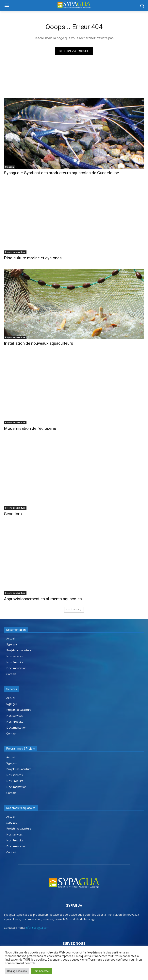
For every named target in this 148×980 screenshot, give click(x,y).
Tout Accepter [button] (41, 971)
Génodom (13, 514)
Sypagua (9, 167)
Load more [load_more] (74, 609)
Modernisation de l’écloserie (30, 428)
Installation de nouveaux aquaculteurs (39, 343)
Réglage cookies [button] (17, 971)
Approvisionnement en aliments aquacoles (43, 599)
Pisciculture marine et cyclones (33, 258)
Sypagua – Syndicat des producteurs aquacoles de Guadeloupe (61, 173)
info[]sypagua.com (37, 928)
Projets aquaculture (15, 252)
